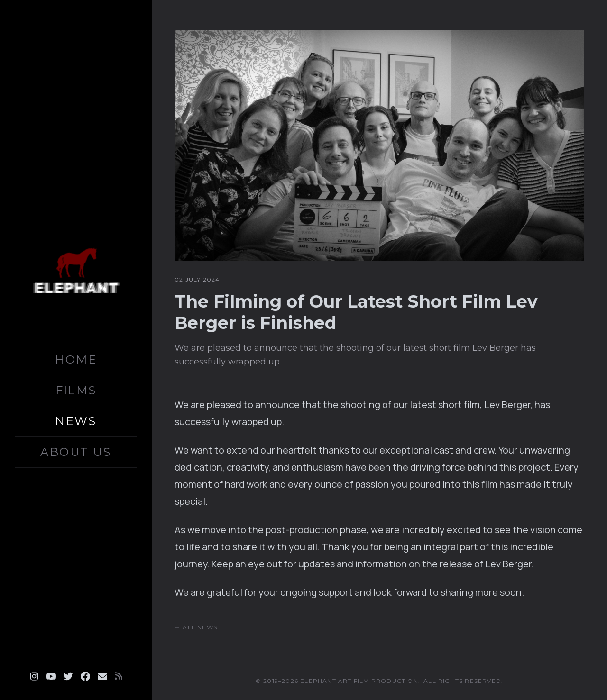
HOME (76, 359)
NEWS (76, 421)
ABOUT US (76, 452)
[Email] (102, 676)
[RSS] (119, 676)
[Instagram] (34, 676)
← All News (196, 627)
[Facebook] (85, 676)
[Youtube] (51, 676)
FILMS (76, 390)
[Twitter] (68, 676)
